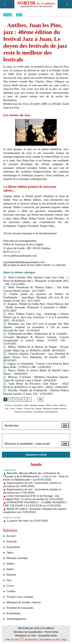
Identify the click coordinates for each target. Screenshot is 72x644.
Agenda (36, 464)
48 (40, 399)
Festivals (8, 405)
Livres (12, 409)
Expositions (18, 405)
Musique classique (37, 405)
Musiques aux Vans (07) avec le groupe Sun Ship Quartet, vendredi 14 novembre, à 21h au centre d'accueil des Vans (36, 327)
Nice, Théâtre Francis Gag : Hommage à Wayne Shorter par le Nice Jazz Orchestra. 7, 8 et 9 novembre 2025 (36, 317)
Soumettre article (36, 455)
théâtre (49, 405)
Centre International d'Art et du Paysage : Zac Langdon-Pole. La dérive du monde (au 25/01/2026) (33, 497)
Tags (64, 640)
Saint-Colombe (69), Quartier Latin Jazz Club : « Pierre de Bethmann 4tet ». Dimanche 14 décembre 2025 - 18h (36, 281)
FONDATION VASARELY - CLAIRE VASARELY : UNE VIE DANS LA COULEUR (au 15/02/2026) (36, 504)
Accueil (7, 15)
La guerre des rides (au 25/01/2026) (27, 521)
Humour (63, 405)
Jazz (19, 15)
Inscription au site (49, 640)
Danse (55, 405)
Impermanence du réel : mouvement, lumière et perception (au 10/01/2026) (32, 484)
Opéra (26, 405)
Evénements (38, 412)
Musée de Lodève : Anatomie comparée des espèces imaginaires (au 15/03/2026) (35, 510)
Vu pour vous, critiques (33, 409)
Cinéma (19, 409)
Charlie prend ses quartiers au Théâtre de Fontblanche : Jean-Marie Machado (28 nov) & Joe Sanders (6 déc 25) (36, 297)
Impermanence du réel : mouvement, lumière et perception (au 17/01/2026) (32, 491)
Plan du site (12, 640)
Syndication (31, 640)
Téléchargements (51, 412)
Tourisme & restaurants (23, 412)
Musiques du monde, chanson (55, 409)
